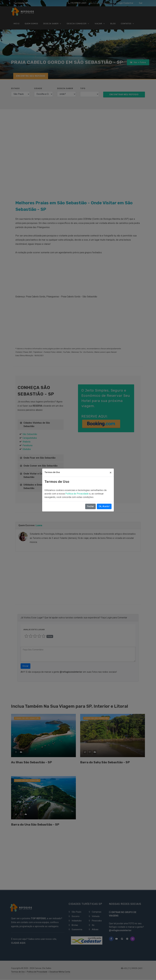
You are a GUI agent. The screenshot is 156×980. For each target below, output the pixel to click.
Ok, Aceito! (104, 506)
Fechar (90, 506)
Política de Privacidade (77, 494)
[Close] (111, 473)
